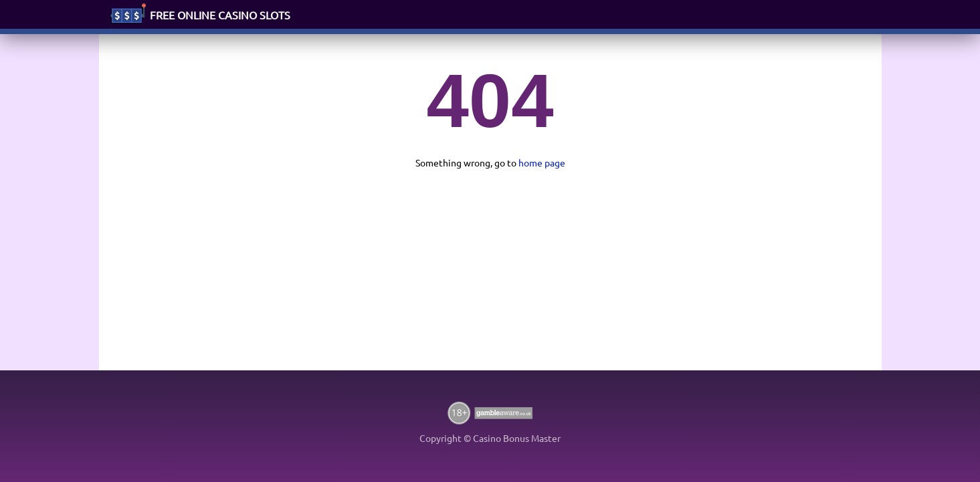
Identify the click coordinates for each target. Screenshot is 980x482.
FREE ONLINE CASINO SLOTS (220, 15)
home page (542, 162)
